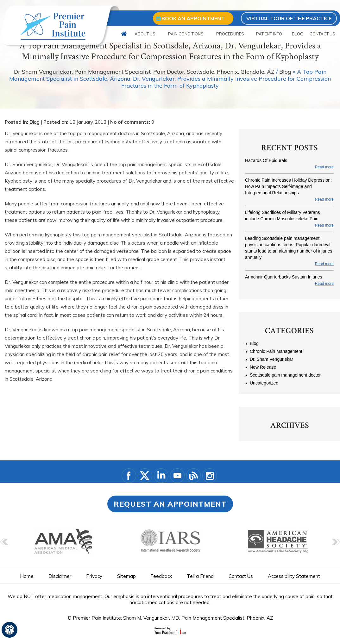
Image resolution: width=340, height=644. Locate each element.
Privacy (94, 576)
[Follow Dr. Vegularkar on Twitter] (145, 476)
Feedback (161, 576)
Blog (298, 34)
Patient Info (269, 34)
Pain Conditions (186, 34)
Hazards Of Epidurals (266, 160)
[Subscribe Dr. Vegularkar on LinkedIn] (161, 476)
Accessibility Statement (294, 576)
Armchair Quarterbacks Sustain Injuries (284, 277)
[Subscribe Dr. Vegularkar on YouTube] (177, 476)
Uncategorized (264, 383)
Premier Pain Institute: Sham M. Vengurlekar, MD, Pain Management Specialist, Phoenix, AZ (173, 618)
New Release (263, 367)
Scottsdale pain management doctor (285, 375)
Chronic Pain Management (276, 351)
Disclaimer (60, 576)
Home (124, 34)
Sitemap (126, 576)
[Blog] (193, 476)
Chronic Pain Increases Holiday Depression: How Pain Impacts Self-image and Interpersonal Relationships (288, 186)
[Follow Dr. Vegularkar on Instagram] (210, 476)
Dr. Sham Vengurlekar (271, 359)
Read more (324, 167)
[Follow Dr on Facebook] (129, 476)
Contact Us (322, 34)
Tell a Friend (200, 576)
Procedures (230, 34)
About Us (145, 34)
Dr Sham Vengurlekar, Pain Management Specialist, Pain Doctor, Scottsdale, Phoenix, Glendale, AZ (144, 72)
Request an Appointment (170, 504)
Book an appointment (193, 18)
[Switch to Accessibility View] (9, 630)
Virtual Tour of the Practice (289, 18)
